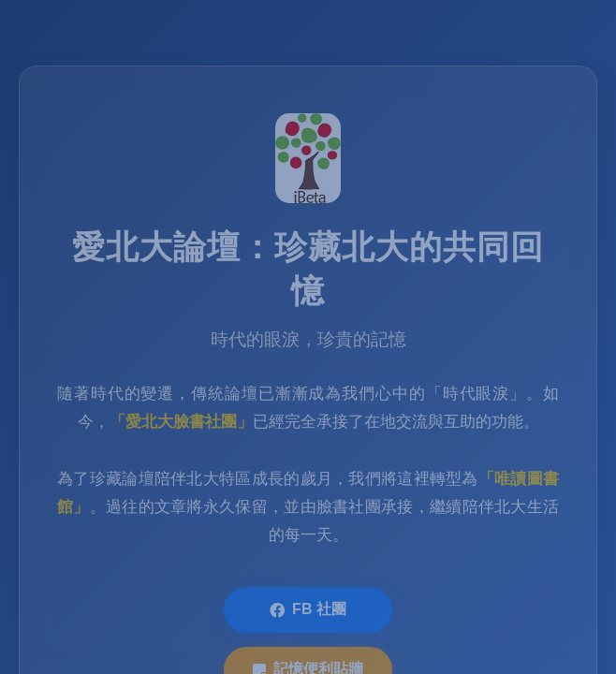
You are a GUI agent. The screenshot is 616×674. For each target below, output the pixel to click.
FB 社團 (308, 612)
